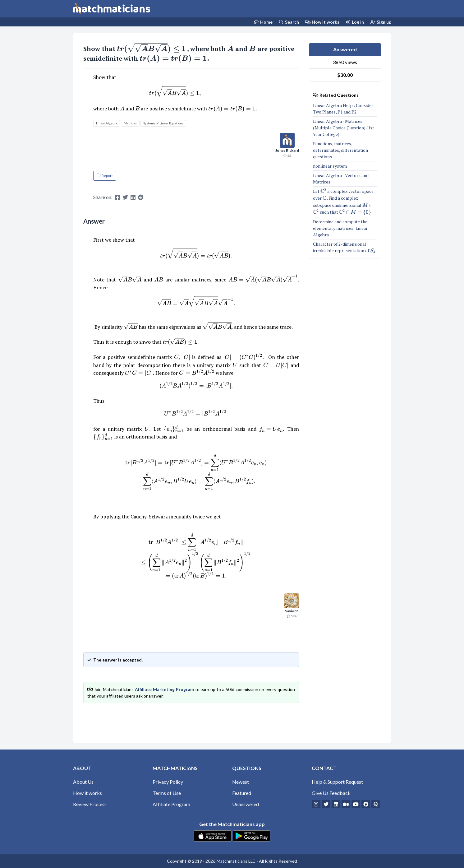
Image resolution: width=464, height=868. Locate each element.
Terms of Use (167, 793)
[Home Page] (263, 22)
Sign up (381, 22)
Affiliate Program (171, 804)
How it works (322, 22)
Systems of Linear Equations (163, 123)
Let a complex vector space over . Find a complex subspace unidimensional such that (345, 202)
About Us (83, 782)
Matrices (130, 123)
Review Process (90, 804)
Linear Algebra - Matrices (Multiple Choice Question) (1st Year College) (344, 128)
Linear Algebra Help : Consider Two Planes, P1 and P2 (343, 109)
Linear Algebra (107, 123)
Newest (241, 782)
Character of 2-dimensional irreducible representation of (344, 248)
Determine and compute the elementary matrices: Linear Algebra (340, 228)
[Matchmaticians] (112, 9)
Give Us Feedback (331, 793)
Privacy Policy (168, 782)
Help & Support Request (337, 782)
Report (105, 176)
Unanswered (246, 804)
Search (289, 22)
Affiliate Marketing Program (164, 689)
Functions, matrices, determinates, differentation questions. (340, 150)
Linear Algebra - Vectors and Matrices (341, 179)
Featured (242, 793)
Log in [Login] (355, 22)
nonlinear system (330, 166)
